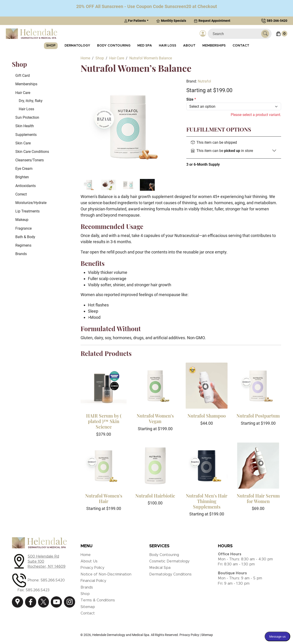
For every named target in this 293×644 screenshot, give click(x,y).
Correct (21, 194)
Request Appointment (212, 21)
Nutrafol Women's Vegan (155, 418)
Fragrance (23, 228)
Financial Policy (93, 581)
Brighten (22, 177)
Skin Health (25, 126)
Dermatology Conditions (170, 574)
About (189, 46)
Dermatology (77, 46)
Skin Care (23, 143)
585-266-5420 (277, 21)
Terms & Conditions (98, 600)
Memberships (214, 46)
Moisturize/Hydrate (31, 203)
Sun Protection (27, 117)
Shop (51, 46)
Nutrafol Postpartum (258, 416)
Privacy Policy (92, 568)
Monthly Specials (171, 21)
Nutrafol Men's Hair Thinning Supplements (207, 501)
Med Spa (145, 46)
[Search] (236, 34)
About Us (89, 561)
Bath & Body (25, 237)
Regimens (23, 245)
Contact (241, 46)
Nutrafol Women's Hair (104, 498)
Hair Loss (168, 46)
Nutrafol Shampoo (207, 416)
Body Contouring (114, 46)
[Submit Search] (265, 34)
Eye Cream (24, 169)
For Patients (135, 21)
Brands (21, 254)
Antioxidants (26, 186)
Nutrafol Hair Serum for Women (258, 498)
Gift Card (23, 76)
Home (86, 555)
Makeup (22, 220)
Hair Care (23, 93)
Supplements (26, 135)
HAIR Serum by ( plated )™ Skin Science (104, 421)
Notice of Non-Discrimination (106, 574)
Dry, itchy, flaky (31, 101)
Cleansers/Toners (30, 160)
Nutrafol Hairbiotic (155, 496)
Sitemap (88, 607)
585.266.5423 (38, 590)
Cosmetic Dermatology (169, 561)
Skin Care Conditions (32, 152)
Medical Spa (160, 568)
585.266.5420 (53, 580)
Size (191, 99)
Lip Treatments (27, 211)
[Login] (203, 34)
